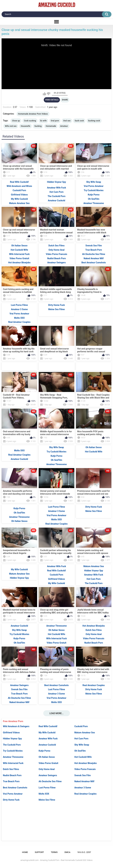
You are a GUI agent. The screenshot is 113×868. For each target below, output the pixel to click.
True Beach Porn (11, 781)
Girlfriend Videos (11, 733)
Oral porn (55, 121)
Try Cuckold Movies (13, 751)
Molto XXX (44, 794)
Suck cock (79, 121)
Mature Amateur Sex (85, 733)
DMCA (67, 852)
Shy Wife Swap (82, 745)
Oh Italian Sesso (47, 757)
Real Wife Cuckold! (48, 726)
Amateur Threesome (13, 757)
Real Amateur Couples (85, 794)
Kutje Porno (45, 751)
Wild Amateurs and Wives (19, 186)
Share (65, 100)
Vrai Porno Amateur (13, 794)
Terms (54, 852)
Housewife (26, 126)
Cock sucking (30, 121)
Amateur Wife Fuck (48, 739)
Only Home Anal (47, 769)
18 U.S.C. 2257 (84, 852)
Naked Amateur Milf (84, 781)
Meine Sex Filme (47, 800)
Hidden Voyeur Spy (12, 739)
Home (25, 852)
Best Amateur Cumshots (15, 788)
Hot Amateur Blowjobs (86, 763)
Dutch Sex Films (11, 769)
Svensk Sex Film (82, 775)
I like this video (44, 94)
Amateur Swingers (48, 775)
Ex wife (43, 121)
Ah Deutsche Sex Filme (50, 781)
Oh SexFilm (80, 751)
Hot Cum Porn (81, 739)
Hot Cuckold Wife (83, 757)
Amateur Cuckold (47, 745)
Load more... (56, 713)
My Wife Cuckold (47, 733)
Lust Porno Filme (47, 788)
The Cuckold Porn (12, 745)
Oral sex (67, 121)
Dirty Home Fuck (11, 800)
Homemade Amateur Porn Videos (33, 114)
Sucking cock (94, 121)
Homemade (51, 126)
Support (39, 852)
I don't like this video (49, 94)
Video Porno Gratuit (48, 763)
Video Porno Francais (85, 769)
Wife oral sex (11, 126)
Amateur (64, 126)
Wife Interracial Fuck (13, 763)
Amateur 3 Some (83, 788)
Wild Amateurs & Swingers (16, 726)
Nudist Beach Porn (12, 775)
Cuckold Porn (81, 726)
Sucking (38, 126)
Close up (16, 121)
